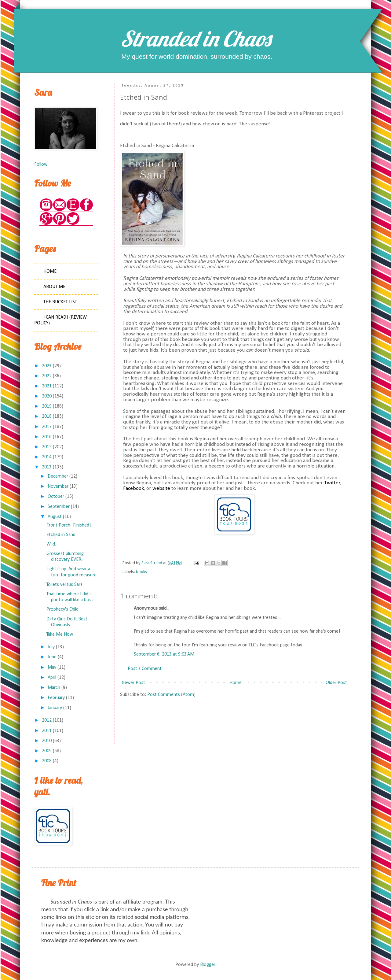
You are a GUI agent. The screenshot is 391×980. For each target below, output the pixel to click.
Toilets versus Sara (64, 585)
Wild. (51, 544)
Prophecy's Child (62, 609)
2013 (47, 467)
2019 (47, 406)
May (52, 668)
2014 (47, 457)
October (56, 497)
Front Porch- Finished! (69, 525)
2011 (47, 731)
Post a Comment (145, 669)
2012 (47, 720)
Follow (41, 165)
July (51, 647)
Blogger (208, 965)
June (52, 657)
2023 (47, 366)
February (56, 698)
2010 (47, 741)
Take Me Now (60, 634)
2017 (47, 427)
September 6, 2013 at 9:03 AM (164, 654)
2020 (47, 396)
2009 (47, 751)
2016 (47, 437)
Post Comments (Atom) (171, 695)
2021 (47, 386)
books (141, 572)
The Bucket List (60, 302)
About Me (54, 287)
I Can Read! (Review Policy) (60, 320)
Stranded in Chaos (195, 39)
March (54, 688)
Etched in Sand (61, 535)
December (58, 476)
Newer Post (133, 683)
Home (236, 683)
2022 (47, 376)
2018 (47, 416)
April (52, 678)
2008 (47, 761)
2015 (47, 447)
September (59, 507)
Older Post (336, 683)
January (55, 708)
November (58, 486)
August (55, 517)
